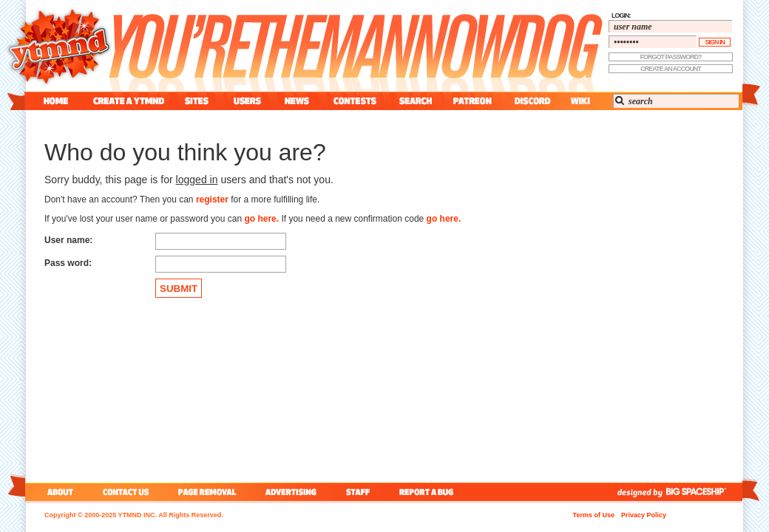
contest (355, 101)
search (416, 101)
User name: (68, 240)
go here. (261, 219)
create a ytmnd (129, 101)
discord (531, 101)
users (247, 101)
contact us (126, 492)
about (58, 492)
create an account (671, 69)
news (297, 101)
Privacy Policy (644, 515)
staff (359, 492)
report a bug (430, 492)
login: (621, 16)
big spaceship (703, 492)
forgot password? (671, 57)
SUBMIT (179, 289)
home (56, 101)
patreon (472, 101)
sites (196, 101)
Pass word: (68, 263)
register (212, 199)
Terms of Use (594, 515)
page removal (207, 492)
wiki (580, 101)
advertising (291, 492)
